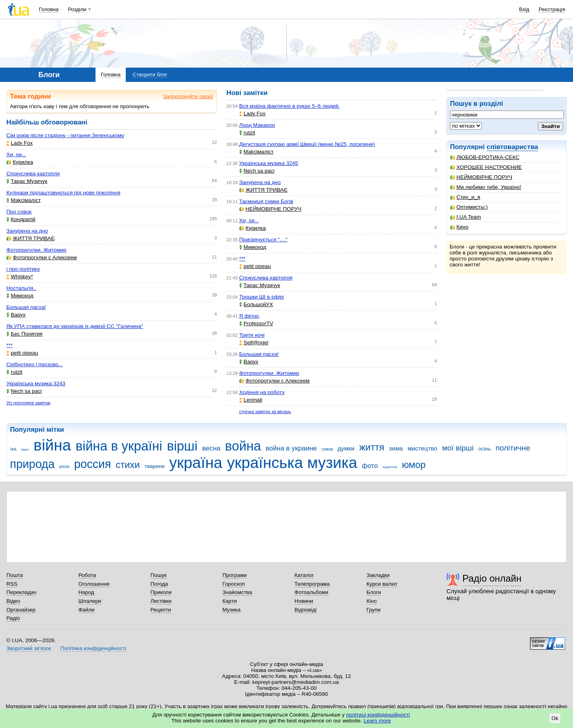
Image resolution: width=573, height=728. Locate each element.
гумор (327, 449)
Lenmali (251, 400)
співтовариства (513, 147)
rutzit (14, 372)
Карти (230, 601)
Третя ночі (252, 335)
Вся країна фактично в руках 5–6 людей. (289, 106)
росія (64, 466)
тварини (155, 466)
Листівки (161, 601)
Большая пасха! (26, 307)
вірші (182, 446)
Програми (235, 575)
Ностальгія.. (21, 288)
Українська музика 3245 (269, 163)
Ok (555, 718)
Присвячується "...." (263, 240)
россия (93, 464)
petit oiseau (22, 353)
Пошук (159, 575)
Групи (373, 610)
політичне (513, 448)
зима (396, 448)
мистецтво (422, 448)
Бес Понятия (24, 334)
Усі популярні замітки (28, 403)
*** (10, 345)
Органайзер (21, 610)
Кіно (372, 601)
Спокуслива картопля (33, 174)
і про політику (23, 269)
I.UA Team (466, 217)
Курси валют (382, 584)
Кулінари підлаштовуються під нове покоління (63, 193)
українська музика (292, 463)
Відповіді (306, 610)
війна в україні (119, 446)
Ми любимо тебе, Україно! (486, 187)
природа (32, 464)
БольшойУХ (256, 304)
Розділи (77, 9)
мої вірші (458, 448)
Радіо (13, 618)
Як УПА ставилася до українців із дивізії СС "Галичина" (75, 326)
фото (370, 466)
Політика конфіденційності (93, 648)
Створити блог (150, 75)
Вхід (524, 9)
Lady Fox (19, 143)
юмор (414, 465)
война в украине (291, 448)
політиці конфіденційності (378, 715)
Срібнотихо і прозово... (35, 364)
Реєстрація (552, 9)
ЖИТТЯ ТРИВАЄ (31, 238)
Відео (13, 601)
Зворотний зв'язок (29, 648)
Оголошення (94, 584)
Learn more (377, 721)
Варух (16, 315)
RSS (12, 584)
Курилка (20, 162)
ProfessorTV (256, 323)
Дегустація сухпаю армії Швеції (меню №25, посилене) (307, 144)
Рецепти (161, 610)
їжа (13, 449)
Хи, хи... (16, 154)
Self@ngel (254, 343)
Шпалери (90, 601)
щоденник (390, 467)
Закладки (378, 575)
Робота (87, 575)
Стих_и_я (465, 197)
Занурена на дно (27, 231)
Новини (304, 601)
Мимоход (20, 296)
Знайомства (237, 592)
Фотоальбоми (311, 592)
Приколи (161, 592)
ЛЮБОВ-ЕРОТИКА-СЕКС (485, 157)
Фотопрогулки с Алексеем (42, 257)
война (243, 446)
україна (196, 463)
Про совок (19, 212)
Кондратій (21, 219)
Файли (87, 610)
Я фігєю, (250, 316)
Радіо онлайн (492, 578)
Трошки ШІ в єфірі (261, 297)
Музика (231, 610)
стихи (128, 465)
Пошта (15, 575)
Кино (459, 227)
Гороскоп (234, 584)
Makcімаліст (24, 200)
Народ (86, 592)
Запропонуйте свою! (188, 96)
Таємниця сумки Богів (266, 201)
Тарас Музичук (27, 181)
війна (52, 445)
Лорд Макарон (257, 125)
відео (25, 449)
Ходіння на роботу (262, 392)
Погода (159, 584)
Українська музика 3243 (36, 383)
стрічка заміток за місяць (265, 412)
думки (346, 448)
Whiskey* (20, 277)
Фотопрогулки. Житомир (36, 250)
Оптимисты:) (469, 207)
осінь (485, 449)
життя (372, 447)
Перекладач (21, 592)
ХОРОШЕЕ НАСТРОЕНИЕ (486, 167)
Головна (49, 9)
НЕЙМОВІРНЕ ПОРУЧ (481, 177)
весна (211, 448)
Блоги (374, 592)
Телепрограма (312, 584)
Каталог (304, 575)
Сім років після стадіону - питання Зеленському (65, 135)
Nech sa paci (24, 391)
